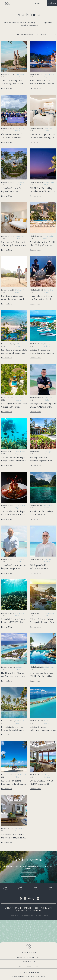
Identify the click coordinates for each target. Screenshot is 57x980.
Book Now (52, 3)
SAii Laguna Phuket (28, 953)
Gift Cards (28, 908)
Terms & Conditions (27, 915)
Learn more (28, 874)
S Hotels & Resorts (42, 915)
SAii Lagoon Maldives (29, 962)
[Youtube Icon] (29, 898)
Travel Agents (47, 908)
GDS (37, 908)
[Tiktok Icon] (34, 898)
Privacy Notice (14, 915)
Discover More (7, 88)
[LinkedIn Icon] (38, 898)
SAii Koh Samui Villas (28, 966)
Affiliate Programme (13, 908)
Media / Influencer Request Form (28, 911)
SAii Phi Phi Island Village (28, 957)
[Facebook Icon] (21, 898)
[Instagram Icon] (25, 898)
